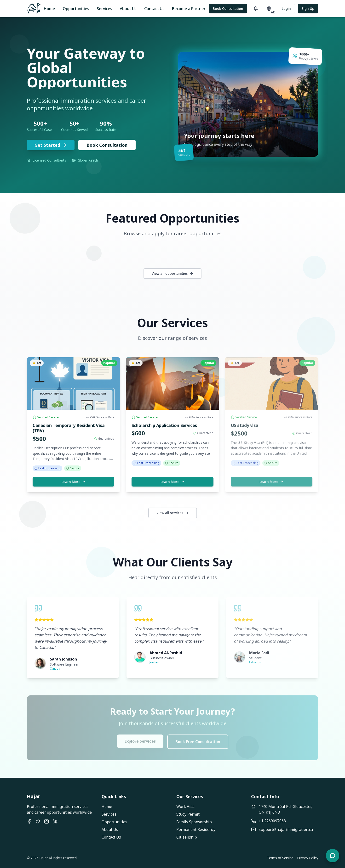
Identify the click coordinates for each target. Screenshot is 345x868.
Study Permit (188, 814)
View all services (173, 513)
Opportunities (76, 9)
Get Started (51, 145)
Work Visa (185, 806)
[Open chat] (333, 856)
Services (104, 9)
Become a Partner (189, 9)
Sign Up (308, 8)
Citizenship (187, 837)
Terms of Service (280, 858)
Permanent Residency (196, 829)
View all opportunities (172, 273)
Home (49, 9)
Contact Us (154, 9)
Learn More (74, 482)
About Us (128, 9)
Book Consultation (228, 8)
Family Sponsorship (194, 822)
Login (286, 8)
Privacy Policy (308, 858)
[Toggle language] (269, 9)
